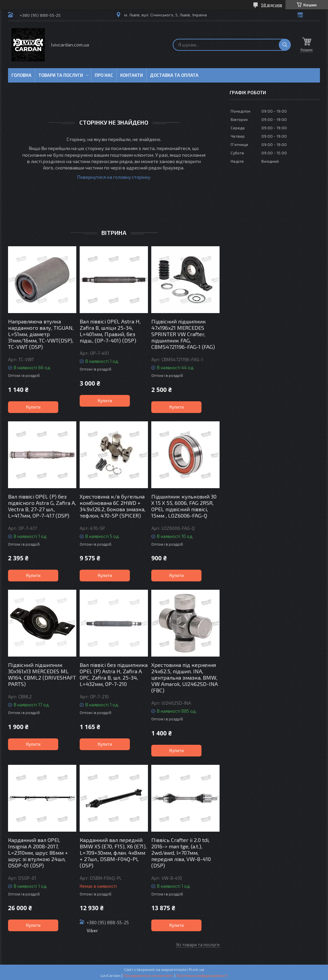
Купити (33, 407)
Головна (21, 75)
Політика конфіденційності (202, 975)
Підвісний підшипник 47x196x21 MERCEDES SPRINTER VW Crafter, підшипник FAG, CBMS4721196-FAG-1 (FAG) (183, 334)
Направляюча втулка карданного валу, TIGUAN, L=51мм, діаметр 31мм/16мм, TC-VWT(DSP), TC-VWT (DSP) (41, 334)
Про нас (104, 75)
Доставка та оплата (174, 75)
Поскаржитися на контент (148, 975)
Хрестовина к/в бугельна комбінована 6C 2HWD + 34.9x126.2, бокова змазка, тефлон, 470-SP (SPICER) (112, 506)
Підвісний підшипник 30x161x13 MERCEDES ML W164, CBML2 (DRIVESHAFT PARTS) (42, 674)
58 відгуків (272, 5)
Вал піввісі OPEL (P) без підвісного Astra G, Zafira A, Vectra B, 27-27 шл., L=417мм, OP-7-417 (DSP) (42, 506)
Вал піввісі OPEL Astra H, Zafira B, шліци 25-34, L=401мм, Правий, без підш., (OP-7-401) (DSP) (110, 331)
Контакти (132, 75)
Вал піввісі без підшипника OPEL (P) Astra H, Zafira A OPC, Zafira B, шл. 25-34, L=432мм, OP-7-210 (114, 674)
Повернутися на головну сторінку (114, 177)
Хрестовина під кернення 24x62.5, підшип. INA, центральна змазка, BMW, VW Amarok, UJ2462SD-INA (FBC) (185, 677)
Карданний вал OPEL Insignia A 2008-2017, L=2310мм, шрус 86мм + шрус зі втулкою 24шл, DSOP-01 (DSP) (38, 853)
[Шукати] (285, 45)
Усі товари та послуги (198, 945)
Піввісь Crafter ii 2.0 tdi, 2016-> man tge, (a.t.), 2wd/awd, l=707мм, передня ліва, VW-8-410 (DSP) (181, 853)
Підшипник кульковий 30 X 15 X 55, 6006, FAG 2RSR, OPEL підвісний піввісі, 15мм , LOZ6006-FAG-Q (184, 506)
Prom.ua (196, 969)
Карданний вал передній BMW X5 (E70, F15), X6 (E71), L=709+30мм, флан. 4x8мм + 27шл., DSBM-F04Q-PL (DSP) (113, 853)
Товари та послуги (61, 75)
